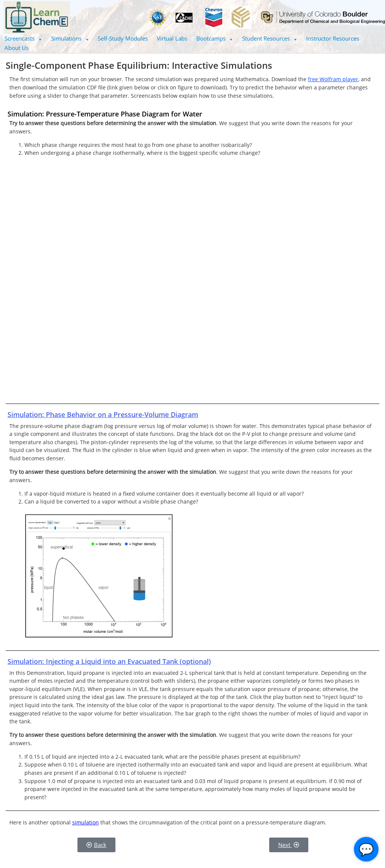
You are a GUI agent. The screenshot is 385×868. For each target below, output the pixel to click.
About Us (17, 48)
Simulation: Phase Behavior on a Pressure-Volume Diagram (103, 414)
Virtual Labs (172, 38)
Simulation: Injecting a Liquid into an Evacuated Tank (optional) (109, 661)
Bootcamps (215, 38)
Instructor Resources (333, 38)
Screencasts (23, 38)
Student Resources (270, 38)
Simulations (70, 38)
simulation (86, 822)
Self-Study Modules (123, 38)
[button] (23, 39)
